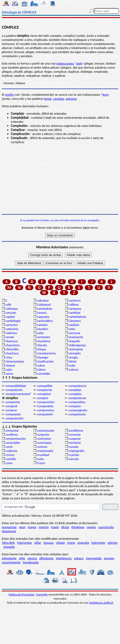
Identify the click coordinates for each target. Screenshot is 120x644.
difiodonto (46, 558)
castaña (42, 325)
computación (14, 418)
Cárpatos (75, 321)
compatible (45, 386)
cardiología (13, 321)
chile (22, 558)
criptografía (76, 451)
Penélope (78, 527)
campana (75, 309)
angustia (83, 543)
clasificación (45, 361)
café (8, 305)
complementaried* (18, 394)
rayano (91, 527)
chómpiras (76, 349)
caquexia (43, 317)
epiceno (71, 99)
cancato (11, 313)
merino (44, 527)
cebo (72, 329)
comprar (11, 410)
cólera (41, 370)
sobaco (79, 558)
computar (12, 430)
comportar (13, 402)
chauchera (13, 345)
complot (42, 398)
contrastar (44, 439)
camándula (45, 309)
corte (9, 447)
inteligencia (64, 558)
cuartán (74, 455)
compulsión (45, 414)
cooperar (75, 439)
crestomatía (45, 451)
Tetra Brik (8, 543)
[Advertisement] (60, 179)
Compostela (45, 406)
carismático (45, 321)
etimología (9, 558)
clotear (10, 365)
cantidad (74, 313)
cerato (10, 337)
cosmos (42, 447)
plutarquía (9, 531)
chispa (41, 349)
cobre (41, 365)
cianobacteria (46, 353)
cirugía (73, 357)
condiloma (76, 430)
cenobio (59, 99)
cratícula (11, 451)
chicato (42, 345)
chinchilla (12, 349)
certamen (44, 337)
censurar (75, 333)
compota (75, 406)
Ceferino (11, 333)
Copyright (42, 594)
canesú (42, 313)
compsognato (78, 410)
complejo (75, 390)
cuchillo (11, 459)
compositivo (77, 402)
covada (73, 447)
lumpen (109, 558)
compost (11, 406)
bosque (49, 543)
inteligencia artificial (101, 603)
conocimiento (11, 562)
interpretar (25, 543)
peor (22, 527)
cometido (44, 374)
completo (75, 394)
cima (9, 357)
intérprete (98, 543)
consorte (75, 435)
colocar (74, 370)
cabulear (43, 300)
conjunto (43, 435)
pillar (38, 543)
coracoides (13, 443)
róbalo (60, 543)
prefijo (9, 95)
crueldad (43, 455)
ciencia (32, 558)
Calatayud (44, 305)
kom (106, 95)
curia (9, 463)
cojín (9, 370)
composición (46, 402)
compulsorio (77, 414)
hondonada (31, 562)
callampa (12, 309)
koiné (48, 99)
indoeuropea (65, 63)
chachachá (76, 337)
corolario (75, 443)
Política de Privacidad (22, 594)
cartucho (12, 325)
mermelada (94, 558)
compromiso (46, 410)
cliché (73, 361)
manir (55, 527)
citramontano (15, 361)
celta (40, 333)
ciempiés (75, 353)
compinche (45, 390)
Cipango (43, 357)
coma (9, 374)
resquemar (9, 527)
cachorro (75, 300)
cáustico (43, 329)
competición (14, 390)
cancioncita (106, 527)
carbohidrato (77, 317)
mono (71, 543)
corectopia (44, 443)
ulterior (113, 543)
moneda (9, 547)
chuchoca (12, 353)
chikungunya (77, 345)
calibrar (74, 305)
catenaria (12, 329)
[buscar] (50, 507)
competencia (77, 386)
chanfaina (44, 341)
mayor (32, 527)
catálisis (74, 325)
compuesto (13, 414)
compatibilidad (16, 386)
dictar (65, 527)
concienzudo (46, 430)
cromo (10, 455)
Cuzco (41, 463)
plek (79, 63)
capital (10, 317)
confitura (12, 435)
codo (72, 365)
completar (44, 394)
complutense (77, 398)
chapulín (74, 341)
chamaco (12, 341)
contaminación (16, 439)
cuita (40, 459)
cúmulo (74, 459)
